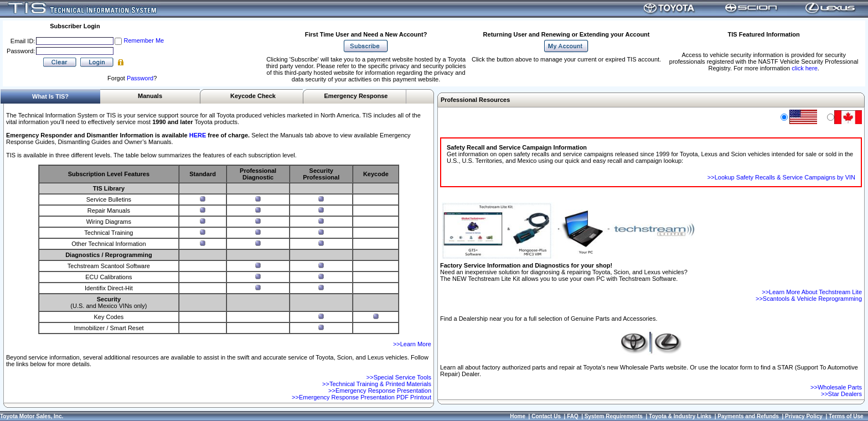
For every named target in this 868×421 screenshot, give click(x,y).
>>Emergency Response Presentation (380, 391)
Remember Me (144, 40)
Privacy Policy (804, 416)
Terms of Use (846, 416)
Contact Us (546, 416)
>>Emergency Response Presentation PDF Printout (361, 397)
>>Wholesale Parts (836, 387)
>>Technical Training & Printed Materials (377, 384)
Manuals (150, 96)
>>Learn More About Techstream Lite (812, 292)
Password (140, 78)
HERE (198, 135)
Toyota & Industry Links (680, 416)
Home (518, 416)
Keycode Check (253, 96)
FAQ (573, 416)
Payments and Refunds (748, 416)
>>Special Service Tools (399, 377)
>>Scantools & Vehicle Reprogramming (809, 299)
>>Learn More (412, 344)
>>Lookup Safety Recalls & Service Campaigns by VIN (781, 177)
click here (804, 68)
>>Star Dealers (841, 394)
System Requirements (614, 416)
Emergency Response (356, 96)
